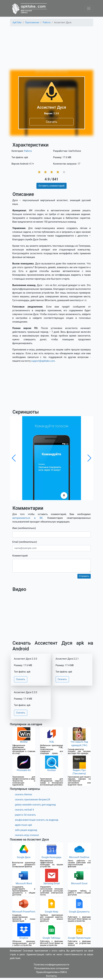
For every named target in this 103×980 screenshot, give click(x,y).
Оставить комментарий (51, 186)
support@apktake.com (43, 361)
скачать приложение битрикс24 (33, 800)
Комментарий (20, 556)
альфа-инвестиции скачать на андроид (37, 820)
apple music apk (24, 825)
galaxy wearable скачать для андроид (35, 805)
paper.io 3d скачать (25, 815)
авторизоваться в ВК (28, 518)
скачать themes (24, 795)
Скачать (51, 122)
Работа (28, 151)
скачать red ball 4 (24, 810)
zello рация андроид (26, 830)
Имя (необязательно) (24, 528)
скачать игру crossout (27, 835)
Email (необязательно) (25, 542)
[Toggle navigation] (89, 8)
